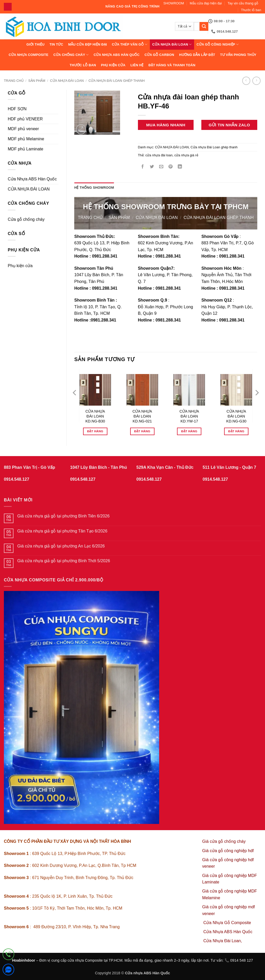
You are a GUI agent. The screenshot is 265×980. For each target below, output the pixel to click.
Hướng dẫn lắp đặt (197, 55)
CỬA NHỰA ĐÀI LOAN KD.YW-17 (189, 416)
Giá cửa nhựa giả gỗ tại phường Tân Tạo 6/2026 (62, 531)
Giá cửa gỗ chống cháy (224, 841)
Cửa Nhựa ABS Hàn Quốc (117, 55)
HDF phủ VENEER (25, 119)
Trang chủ (14, 81)
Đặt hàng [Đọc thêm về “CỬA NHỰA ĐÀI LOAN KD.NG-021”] (142, 431)
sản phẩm (37, 81)
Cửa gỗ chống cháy (26, 219)
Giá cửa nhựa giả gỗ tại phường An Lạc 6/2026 (61, 546)
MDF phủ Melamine (26, 139)
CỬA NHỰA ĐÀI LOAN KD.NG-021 (142, 416)
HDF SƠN (17, 109)
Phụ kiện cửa (113, 65)
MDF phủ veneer (23, 129)
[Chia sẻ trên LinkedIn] (180, 167)
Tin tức (56, 44)
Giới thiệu (35, 44)
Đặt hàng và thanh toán (172, 65)
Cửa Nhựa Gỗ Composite (228, 923)
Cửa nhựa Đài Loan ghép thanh (117, 81)
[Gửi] (204, 26)
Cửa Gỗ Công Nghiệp (218, 44)
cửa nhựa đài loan (159, 155)
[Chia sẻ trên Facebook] (142, 167)
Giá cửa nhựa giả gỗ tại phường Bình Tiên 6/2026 (64, 516)
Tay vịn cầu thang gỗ (243, 3)
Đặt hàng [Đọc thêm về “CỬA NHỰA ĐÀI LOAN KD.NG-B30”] (95, 431)
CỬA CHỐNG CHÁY (71, 55)
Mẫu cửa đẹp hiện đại (206, 3)
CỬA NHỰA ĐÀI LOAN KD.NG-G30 (236, 416)
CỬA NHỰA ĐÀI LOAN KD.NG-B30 (95, 416)
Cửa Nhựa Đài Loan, (223, 941)
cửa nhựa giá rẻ (186, 155)
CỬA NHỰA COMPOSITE (28, 55)
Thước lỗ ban (251, 10)
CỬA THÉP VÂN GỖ (130, 44)
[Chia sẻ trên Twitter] (152, 167)
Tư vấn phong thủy (238, 55)
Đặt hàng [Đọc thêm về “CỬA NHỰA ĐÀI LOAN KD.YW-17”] (189, 431)
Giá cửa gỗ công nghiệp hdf (228, 851)
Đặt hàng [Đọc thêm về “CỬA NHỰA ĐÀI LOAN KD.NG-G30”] (236, 431)
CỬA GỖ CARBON (159, 55)
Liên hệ (137, 65)
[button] (81, 129)
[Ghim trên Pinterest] (171, 167)
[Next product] (246, 81)
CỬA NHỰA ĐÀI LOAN (172, 44)
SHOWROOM (174, 3)
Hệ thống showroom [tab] (94, 188)
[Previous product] (256, 81)
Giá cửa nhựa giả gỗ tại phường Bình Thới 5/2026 (64, 561)
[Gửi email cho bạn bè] (161, 167)
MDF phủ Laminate (25, 149)
